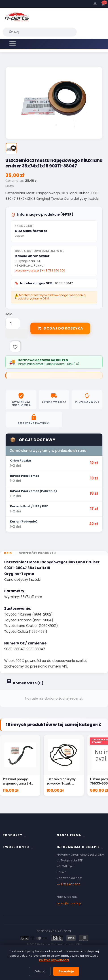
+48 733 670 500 (53, 272)
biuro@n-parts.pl (27, 272)
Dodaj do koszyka (60, 330)
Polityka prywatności (54, 960)
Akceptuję (66, 971)
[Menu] (13, 44)
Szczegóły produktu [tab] (37, 536)
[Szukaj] (40, 32)
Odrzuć (40, 971)
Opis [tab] (8, 536)
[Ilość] (13, 325)
